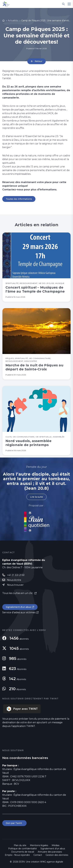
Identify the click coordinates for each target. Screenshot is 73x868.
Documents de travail (23, 852)
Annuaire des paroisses (50, 852)
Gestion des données (57, 855)
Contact (38, 855)
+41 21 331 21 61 (16, 575)
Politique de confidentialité (23, 849)
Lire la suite (36, 497)
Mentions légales (39, 845)
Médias (56, 845)
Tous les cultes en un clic (18, 593)
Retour (38, 61)
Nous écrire (14, 580)
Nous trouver (15, 585)
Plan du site (20, 845)
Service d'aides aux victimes (19, 612)
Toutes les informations (19, 199)
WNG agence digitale (52, 862)
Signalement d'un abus (18, 607)
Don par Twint (14, 823)
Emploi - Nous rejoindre (17, 855)
